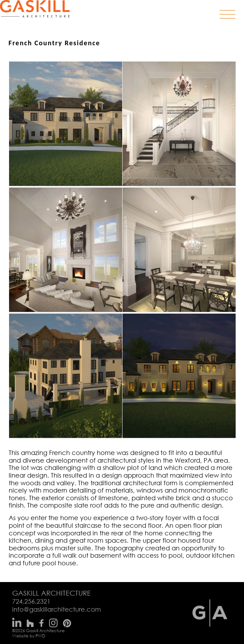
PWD (40, 636)
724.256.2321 (31, 601)
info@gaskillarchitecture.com (57, 609)
